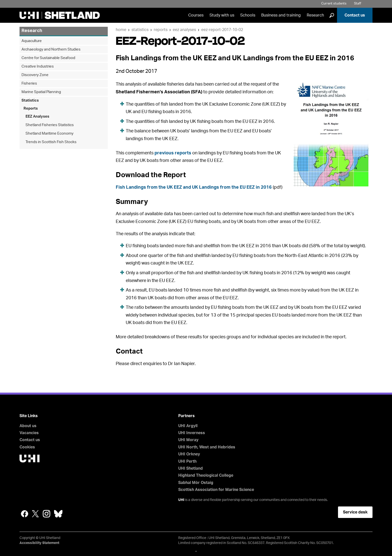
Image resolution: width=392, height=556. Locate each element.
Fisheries (29, 83)
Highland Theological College (206, 475)
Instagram (46, 514)
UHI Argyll (188, 426)
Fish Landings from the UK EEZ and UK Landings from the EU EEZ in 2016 (194, 187)
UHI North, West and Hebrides (207, 447)
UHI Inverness (192, 433)
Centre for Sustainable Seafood (48, 58)
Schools (248, 15)
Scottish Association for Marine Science (216, 490)
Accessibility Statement (39, 543)
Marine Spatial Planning (41, 92)
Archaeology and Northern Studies (51, 49)
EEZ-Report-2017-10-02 (222, 30)
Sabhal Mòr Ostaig (196, 483)
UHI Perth (187, 461)
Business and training (281, 15)
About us (28, 426)
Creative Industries (38, 66)
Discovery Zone (35, 75)
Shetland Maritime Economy (49, 133)
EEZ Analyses (184, 30)
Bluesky (58, 514)
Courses (196, 15)
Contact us (355, 15)
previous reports (173, 153)
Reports (161, 30)
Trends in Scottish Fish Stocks (51, 142)
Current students (334, 4)
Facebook (24, 514)
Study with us (222, 15)
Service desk (355, 512)
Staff (358, 4)
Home (121, 30)
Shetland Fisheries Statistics (50, 125)
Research (315, 15)
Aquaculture (32, 41)
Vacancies (29, 433)
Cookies (27, 447)
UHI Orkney (189, 454)
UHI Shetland (190, 468)
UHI (181, 500)
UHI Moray (188, 440)
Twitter (35, 514)
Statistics (140, 30)
